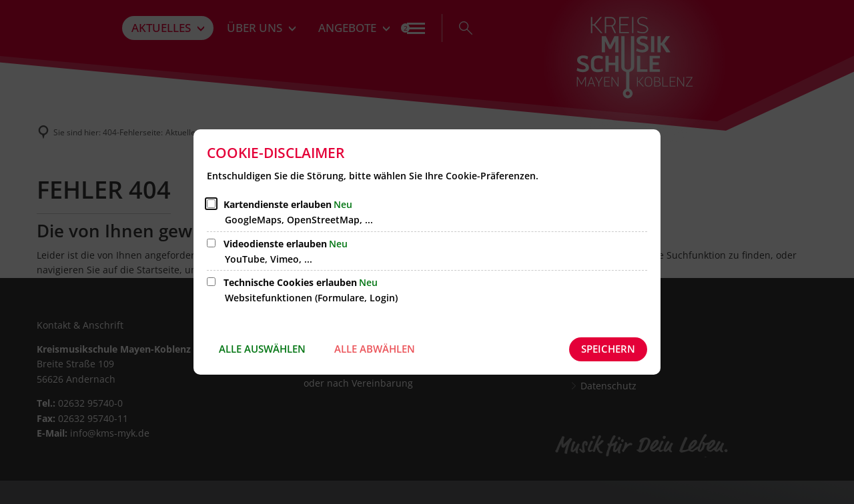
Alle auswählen (262, 349)
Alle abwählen (375, 349)
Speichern (608, 349)
